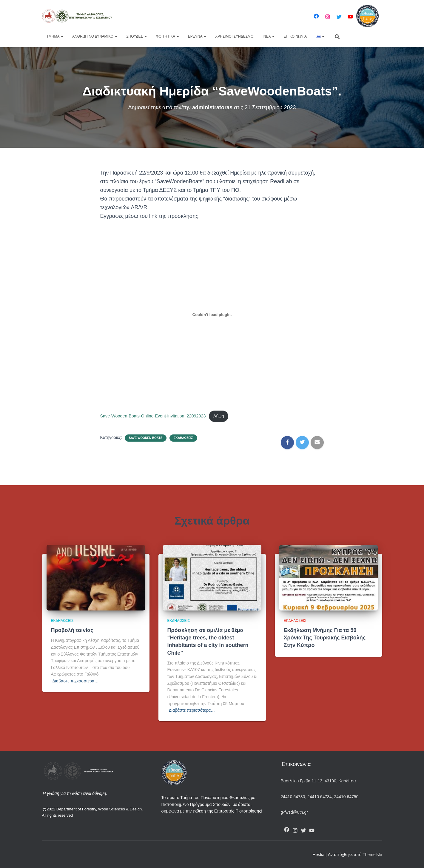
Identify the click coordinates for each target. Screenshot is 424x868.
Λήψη (219, 416)
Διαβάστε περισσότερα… (76, 681)
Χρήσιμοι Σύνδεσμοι (235, 36)
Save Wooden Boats (146, 438)
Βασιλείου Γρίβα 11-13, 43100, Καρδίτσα (318, 781)
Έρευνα (197, 36)
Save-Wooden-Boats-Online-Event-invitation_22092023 (153, 416)
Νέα (269, 36)
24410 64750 (346, 797)
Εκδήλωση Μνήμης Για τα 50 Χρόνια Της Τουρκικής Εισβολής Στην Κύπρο (325, 638)
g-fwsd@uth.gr (294, 812)
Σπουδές (137, 36)
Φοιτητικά (167, 36)
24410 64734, (320, 797)
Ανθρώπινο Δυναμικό (95, 36)
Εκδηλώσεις (183, 438)
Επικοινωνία (295, 36)
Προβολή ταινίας (72, 630)
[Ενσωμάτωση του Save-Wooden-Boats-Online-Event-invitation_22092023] (212, 315)
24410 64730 (293, 797)
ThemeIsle (372, 855)
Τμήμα (55, 36)
